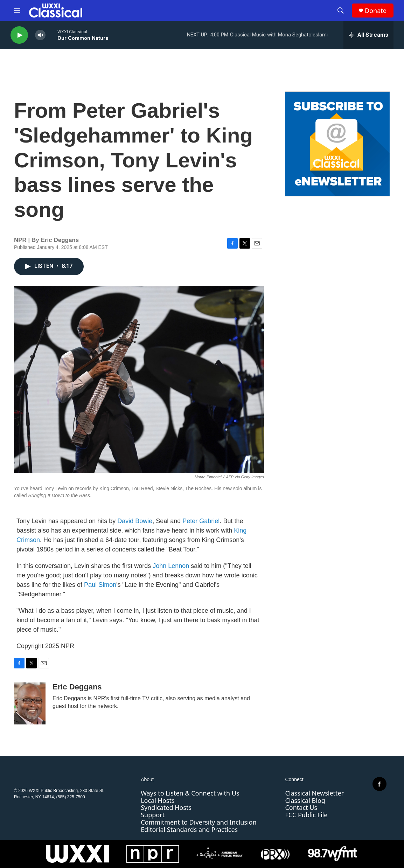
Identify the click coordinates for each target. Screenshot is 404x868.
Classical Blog (305, 800)
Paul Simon (100, 585)
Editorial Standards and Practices (189, 829)
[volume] (40, 35)
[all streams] (368, 35)
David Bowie (135, 521)
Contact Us (301, 807)
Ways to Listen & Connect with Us (190, 793)
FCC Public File (306, 815)
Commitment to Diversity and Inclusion (198, 822)
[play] (19, 35)
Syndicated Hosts (166, 807)
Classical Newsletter (314, 793)
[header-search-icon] (341, 11)
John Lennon (171, 566)
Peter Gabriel (201, 521)
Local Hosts (158, 800)
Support (153, 815)
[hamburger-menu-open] (17, 11)
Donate (376, 11)
